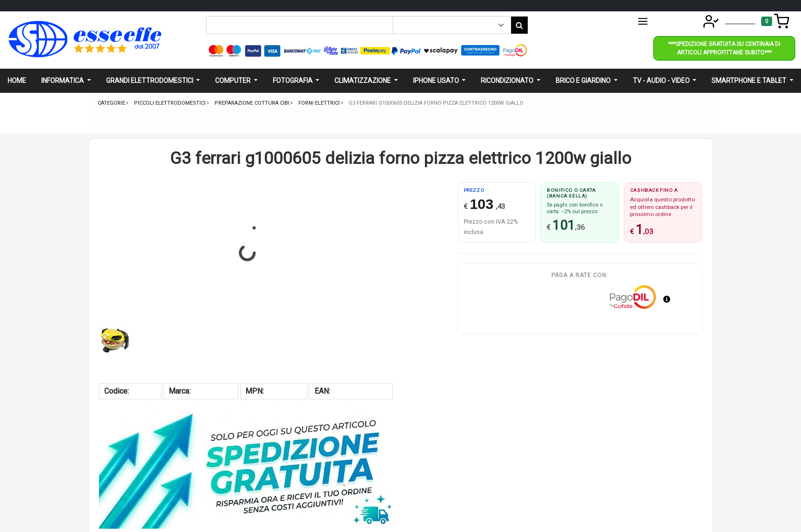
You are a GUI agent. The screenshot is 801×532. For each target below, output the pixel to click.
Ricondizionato (508, 81)
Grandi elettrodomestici (150, 81)
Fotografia (293, 81)
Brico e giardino (584, 81)
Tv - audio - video (662, 81)
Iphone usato (437, 81)
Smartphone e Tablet (750, 81)
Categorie (112, 103)
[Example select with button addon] (452, 25)
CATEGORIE (663, 21)
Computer (234, 81)
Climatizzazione (363, 81)
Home (17, 81)
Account (726, 21)
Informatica (63, 81)
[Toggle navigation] (775, 21)
